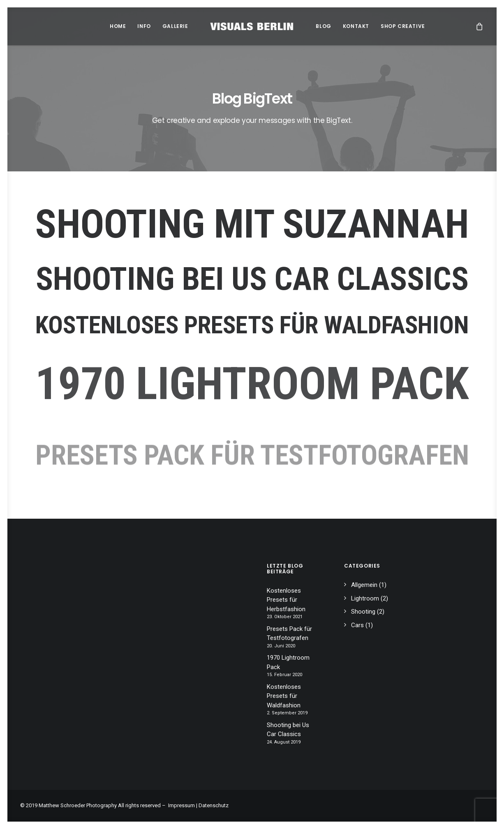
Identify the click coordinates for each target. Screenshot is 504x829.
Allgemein (364, 585)
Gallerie (175, 26)
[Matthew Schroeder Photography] (252, 26)
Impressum (181, 805)
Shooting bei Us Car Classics (252, 279)
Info (144, 26)
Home (118, 26)
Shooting (363, 612)
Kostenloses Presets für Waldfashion (252, 326)
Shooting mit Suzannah (252, 224)
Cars (357, 625)
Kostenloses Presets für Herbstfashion (286, 600)
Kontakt (356, 26)
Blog (323, 26)
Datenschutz (214, 805)
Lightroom (365, 598)
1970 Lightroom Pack (288, 662)
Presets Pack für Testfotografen (289, 634)
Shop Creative (403, 26)
